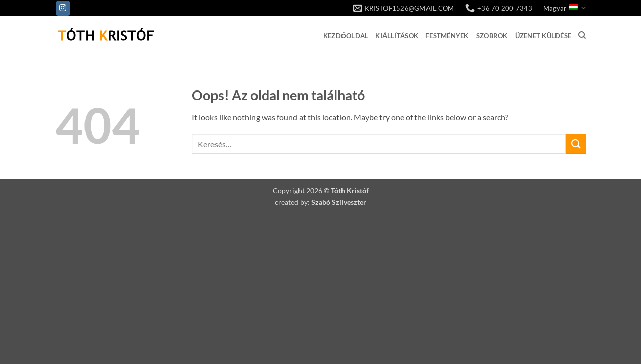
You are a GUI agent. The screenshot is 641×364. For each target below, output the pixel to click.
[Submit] (576, 144)
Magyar (565, 8)
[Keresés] (582, 35)
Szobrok (492, 36)
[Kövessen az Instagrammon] (63, 8)
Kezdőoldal (346, 36)
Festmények (447, 36)
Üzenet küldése (543, 36)
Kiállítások (397, 36)
